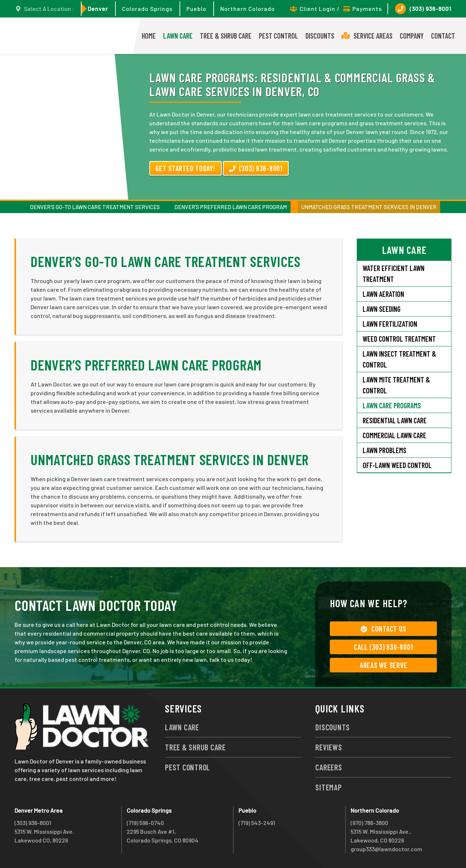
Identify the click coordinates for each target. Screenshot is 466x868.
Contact (443, 36)
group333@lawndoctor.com (386, 849)
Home (149, 36)
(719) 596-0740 (145, 823)
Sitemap (328, 787)
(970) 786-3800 (369, 823)
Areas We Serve (384, 665)
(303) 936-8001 (423, 9)
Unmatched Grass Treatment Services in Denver (369, 207)
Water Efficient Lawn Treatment (394, 274)
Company (412, 36)
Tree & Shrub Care (226, 36)
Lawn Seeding (382, 309)
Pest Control (279, 36)
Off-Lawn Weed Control (397, 465)
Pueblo (196, 9)
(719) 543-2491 (257, 823)
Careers (329, 767)
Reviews (329, 747)
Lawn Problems (384, 450)
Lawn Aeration (384, 294)
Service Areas (367, 36)
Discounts (320, 36)
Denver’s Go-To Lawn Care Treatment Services (95, 207)
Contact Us (383, 629)
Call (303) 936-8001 (383, 647)
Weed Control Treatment (399, 339)
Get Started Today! (185, 168)
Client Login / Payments (336, 9)
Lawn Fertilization (390, 324)
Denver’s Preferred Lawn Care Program (231, 207)
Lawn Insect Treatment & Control (399, 359)
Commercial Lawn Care (394, 435)
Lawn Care (178, 36)
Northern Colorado (248, 9)
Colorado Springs (147, 9)
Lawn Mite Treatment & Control (396, 385)
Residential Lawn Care (395, 420)
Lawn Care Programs (392, 405)
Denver (98, 9)
